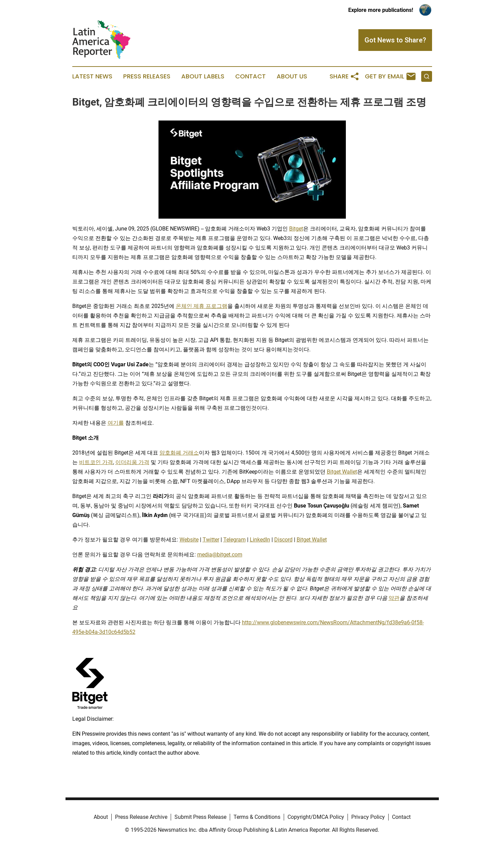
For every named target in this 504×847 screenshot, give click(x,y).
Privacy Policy (368, 817)
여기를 (116, 423)
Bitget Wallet (342, 472)
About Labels (203, 76)
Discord (283, 540)
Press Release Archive (141, 817)
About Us (292, 76)
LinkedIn (260, 540)
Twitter (211, 540)
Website (189, 540)
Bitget (296, 229)
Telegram (235, 540)
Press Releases (147, 76)
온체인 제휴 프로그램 (202, 306)
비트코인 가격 (96, 462)
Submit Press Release (200, 817)
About (101, 817)
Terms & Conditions (257, 817)
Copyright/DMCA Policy (316, 817)
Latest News (92, 76)
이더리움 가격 (132, 462)
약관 (394, 598)
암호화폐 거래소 (179, 453)
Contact (250, 76)
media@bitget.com (220, 555)
